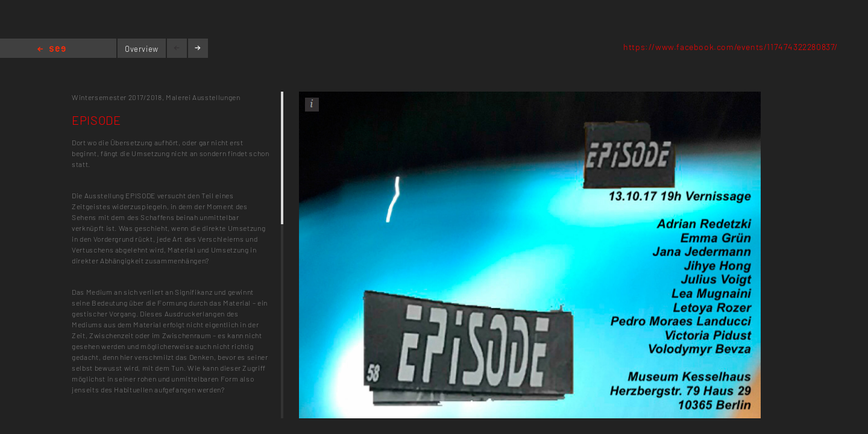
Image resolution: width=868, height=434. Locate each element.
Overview (142, 49)
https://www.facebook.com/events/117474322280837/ (731, 47)
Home (52, 50)
